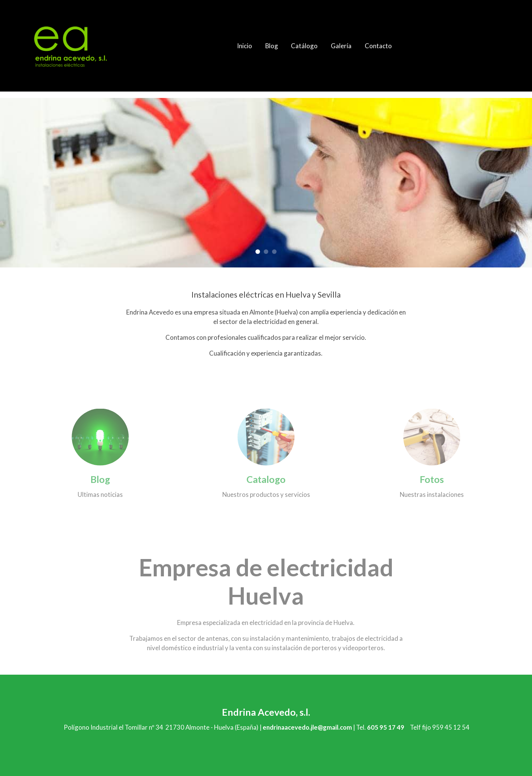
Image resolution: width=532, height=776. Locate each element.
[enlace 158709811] (100, 436)
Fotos (432, 479)
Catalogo (266, 479)
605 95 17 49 (386, 727)
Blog (100, 479)
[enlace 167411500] (432, 436)
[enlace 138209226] (266, 436)
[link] (70, 46)
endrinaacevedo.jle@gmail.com (307, 727)
